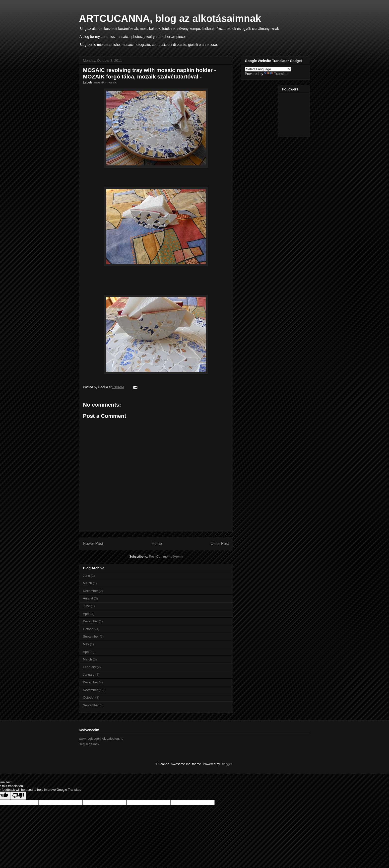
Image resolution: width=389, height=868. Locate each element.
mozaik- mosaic (106, 82)
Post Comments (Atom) (166, 556)
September (91, 636)
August (88, 598)
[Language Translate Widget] (268, 69)
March (87, 583)
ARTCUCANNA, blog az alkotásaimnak (170, 18)
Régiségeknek (89, 744)
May (86, 644)
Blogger (226, 764)
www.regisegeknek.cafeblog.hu (101, 739)
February (89, 667)
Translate (276, 74)
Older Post (220, 543)
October (89, 629)
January (89, 675)
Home (157, 543)
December (90, 591)
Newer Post (93, 543)
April (86, 614)
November (90, 690)
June (86, 576)
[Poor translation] (18, 796)
